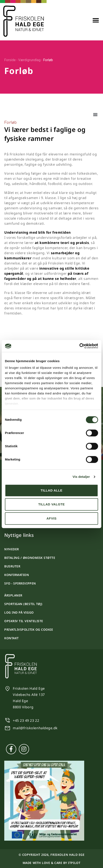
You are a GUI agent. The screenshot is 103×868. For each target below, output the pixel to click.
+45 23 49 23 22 (26, 720)
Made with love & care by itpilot (51, 863)
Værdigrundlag (29, 60)
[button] (96, 20)
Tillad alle (51, 490)
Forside (10, 60)
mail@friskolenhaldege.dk (35, 728)
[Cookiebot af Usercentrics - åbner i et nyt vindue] (79, 346)
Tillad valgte (51, 504)
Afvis (52, 518)
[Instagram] (24, 749)
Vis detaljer (81, 477)
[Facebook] (11, 749)
